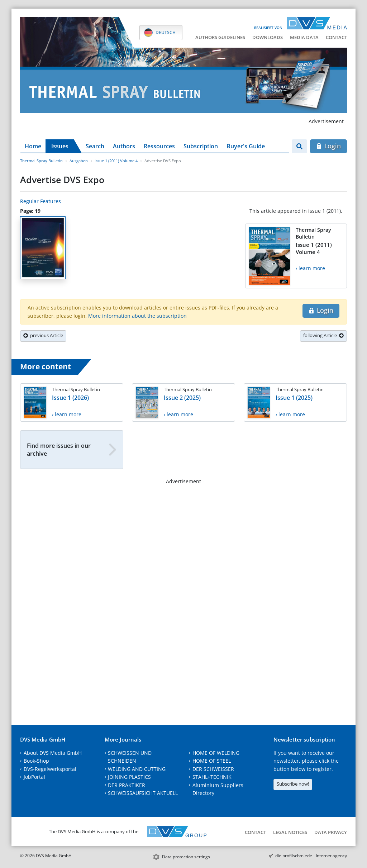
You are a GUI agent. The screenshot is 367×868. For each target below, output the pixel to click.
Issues (60, 146)
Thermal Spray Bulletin (41, 161)
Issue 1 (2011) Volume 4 (116, 161)
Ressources (159, 146)
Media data (304, 37)
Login (328, 146)
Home (33, 146)
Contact (336, 37)
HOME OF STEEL (212, 761)
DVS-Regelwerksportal (50, 769)
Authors (124, 146)
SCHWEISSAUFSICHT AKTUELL (143, 793)
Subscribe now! (293, 784)
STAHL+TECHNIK (212, 777)
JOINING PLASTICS (129, 777)
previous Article (43, 335)
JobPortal (34, 777)
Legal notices (290, 832)
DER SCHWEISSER (213, 769)
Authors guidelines (220, 37)
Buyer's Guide (246, 146)
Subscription (201, 146)
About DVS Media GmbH (53, 753)
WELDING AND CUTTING (137, 769)
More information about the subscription (137, 316)
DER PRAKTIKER (127, 785)
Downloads (268, 37)
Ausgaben (79, 161)
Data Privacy (331, 832)
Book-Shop (36, 761)
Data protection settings (186, 857)
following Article (323, 335)
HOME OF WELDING (216, 753)
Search (95, 146)
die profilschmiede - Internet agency (311, 856)
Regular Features (40, 201)
